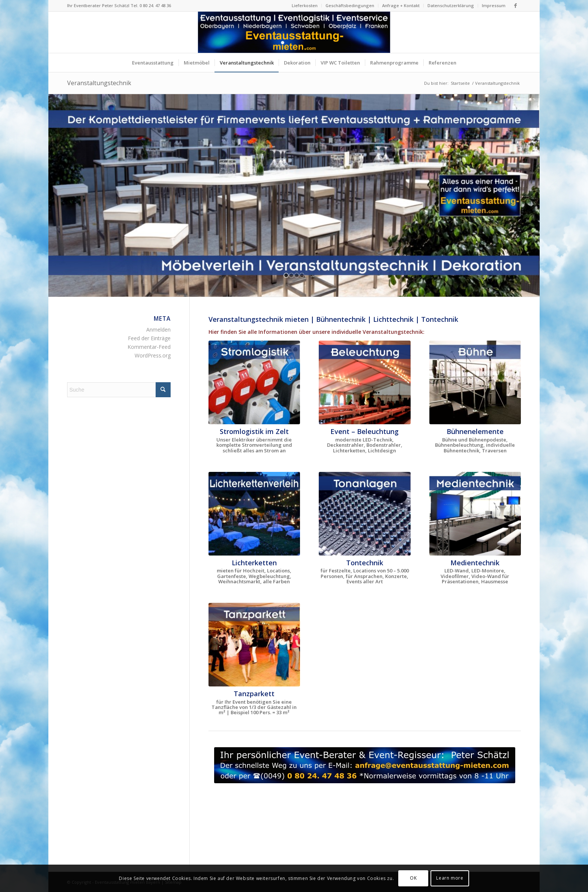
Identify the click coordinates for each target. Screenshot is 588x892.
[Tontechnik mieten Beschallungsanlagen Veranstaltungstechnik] (364, 514)
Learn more (450, 878)
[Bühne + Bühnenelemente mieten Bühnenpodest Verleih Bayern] (475, 382)
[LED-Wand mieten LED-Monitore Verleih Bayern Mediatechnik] (475, 514)
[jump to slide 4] (302, 275)
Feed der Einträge (149, 338)
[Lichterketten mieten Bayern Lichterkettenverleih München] (254, 514)
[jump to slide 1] (286, 275)
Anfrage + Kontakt (401, 5)
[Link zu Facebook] (515, 6)
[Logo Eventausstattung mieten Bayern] (294, 32)
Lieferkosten (305, 5)
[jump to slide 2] (291, 275)
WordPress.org (153, 355)
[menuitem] (305, 6)
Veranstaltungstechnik (99, 83)
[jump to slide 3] (297, 275)
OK (413, 878)
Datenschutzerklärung (451, 5)
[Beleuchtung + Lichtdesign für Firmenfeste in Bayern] (364, 382)
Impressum (494, 5)
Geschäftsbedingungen (350, 5)
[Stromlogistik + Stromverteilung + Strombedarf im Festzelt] (254, 382)
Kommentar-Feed (149, 347)
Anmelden (158, 330)
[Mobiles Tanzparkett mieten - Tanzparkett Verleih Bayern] (254, 645)
